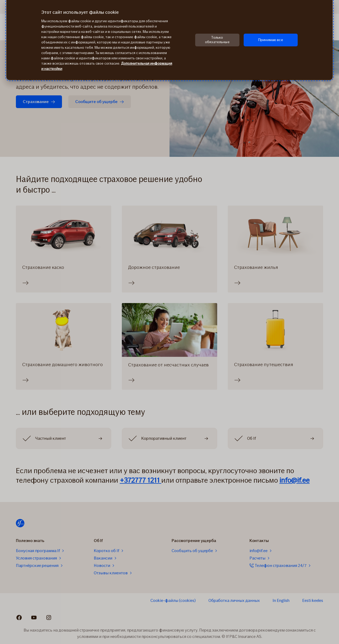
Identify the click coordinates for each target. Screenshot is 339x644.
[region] (169, 40)
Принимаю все (271, 40)
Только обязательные (217, 40)
